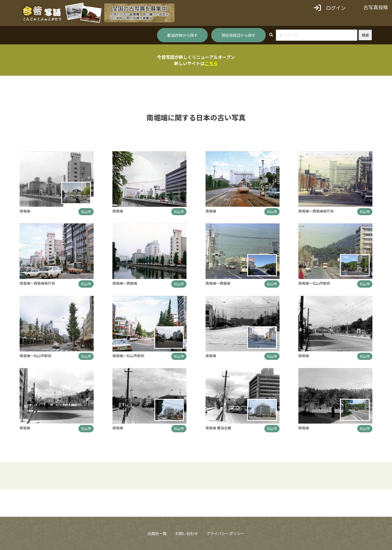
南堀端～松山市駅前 (314, 283)
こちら (211, 63)
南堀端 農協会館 (218, 428)
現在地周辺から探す (238, 35)
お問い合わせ (186, 533)
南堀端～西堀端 (125, 283)
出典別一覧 (157, 533)
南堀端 (25, 211)
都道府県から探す (182, 35)
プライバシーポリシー (225, 533)
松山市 (86, 212)
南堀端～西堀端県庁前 (316, 211)
